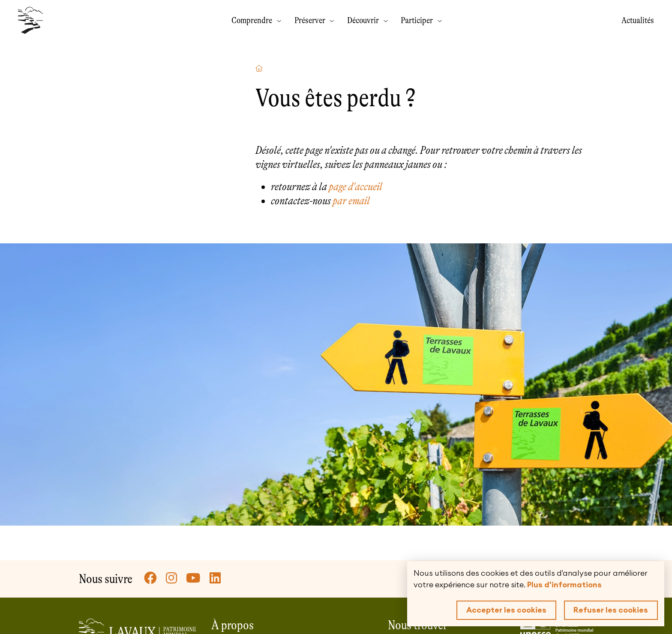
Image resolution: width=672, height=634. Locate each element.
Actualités (638, 20)
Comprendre (253, 20)
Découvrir (364, 20)
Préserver (311, 20)
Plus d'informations (564, 585)
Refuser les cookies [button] (611, 610)
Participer (418, 20)
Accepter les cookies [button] (506, 610)
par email (351, 201)
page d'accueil (355, 187)
